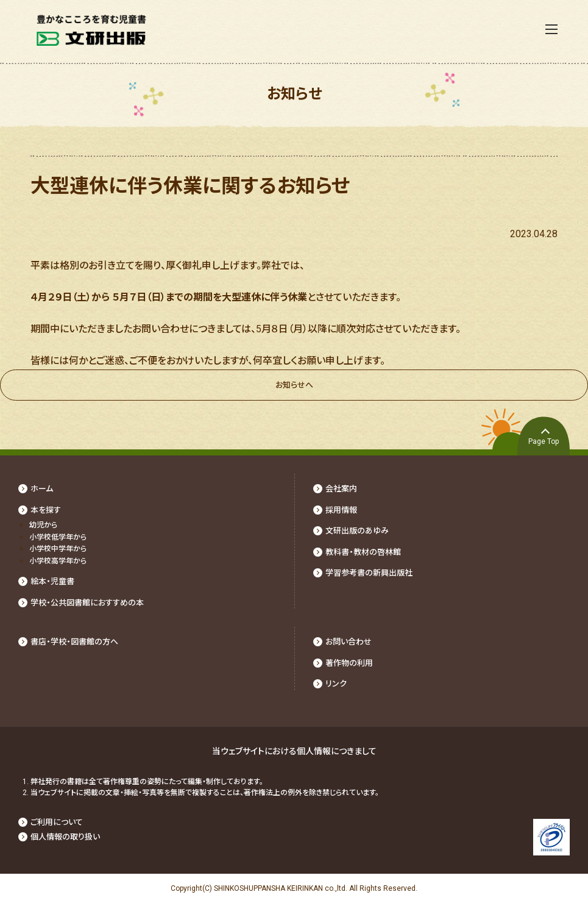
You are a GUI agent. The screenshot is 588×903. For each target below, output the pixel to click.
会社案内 (341, 489)
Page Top (544, 441)
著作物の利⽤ (349, 663)
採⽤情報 (341, 510)
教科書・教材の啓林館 (363, 552)
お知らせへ (294, 385)
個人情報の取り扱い (65, 837)
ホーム (42, 489)
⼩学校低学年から (58, 537)
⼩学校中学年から (58, 549)
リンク (336, 684)
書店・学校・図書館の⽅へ (74, 642)
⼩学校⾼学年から (58, 561)
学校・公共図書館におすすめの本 (87, 603)
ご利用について (57, 822)
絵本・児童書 (52, 581)
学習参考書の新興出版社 (369, 573)
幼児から (43, 525)
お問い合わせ (349, 642)
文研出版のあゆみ (357, 531)
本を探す (46, 510)
